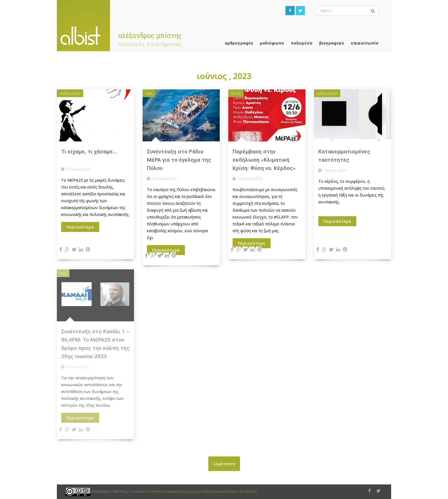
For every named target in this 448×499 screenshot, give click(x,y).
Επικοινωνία (365, 43)
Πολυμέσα (302, 43)
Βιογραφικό (332, 43)
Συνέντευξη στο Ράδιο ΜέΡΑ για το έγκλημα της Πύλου (179, 160)
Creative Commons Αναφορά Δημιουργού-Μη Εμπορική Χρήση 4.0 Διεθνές (195, 491)
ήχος (149, 93)
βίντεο (236, 93)
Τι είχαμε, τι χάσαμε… (89, 152)
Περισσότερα (80, 227)
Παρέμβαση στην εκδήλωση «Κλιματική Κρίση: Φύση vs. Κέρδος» (264, 160)
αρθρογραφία (239, 43)
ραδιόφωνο (272, 43)
